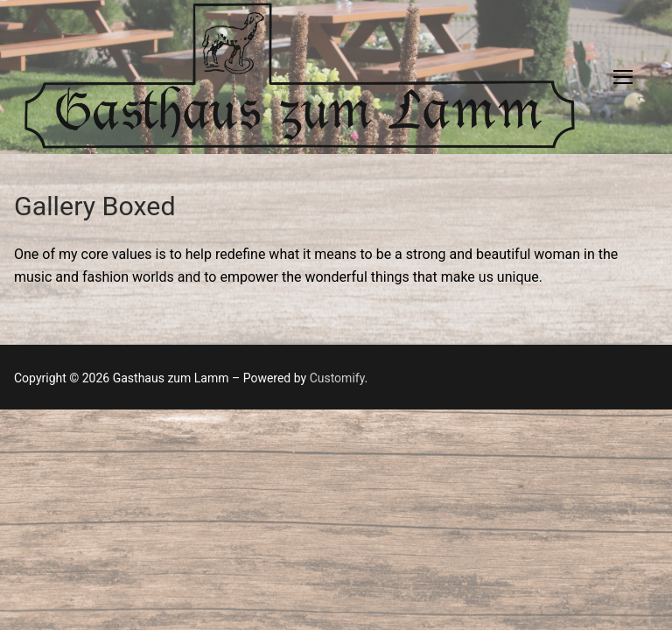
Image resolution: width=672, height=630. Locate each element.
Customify (337, 378)
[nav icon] (623, 77)
